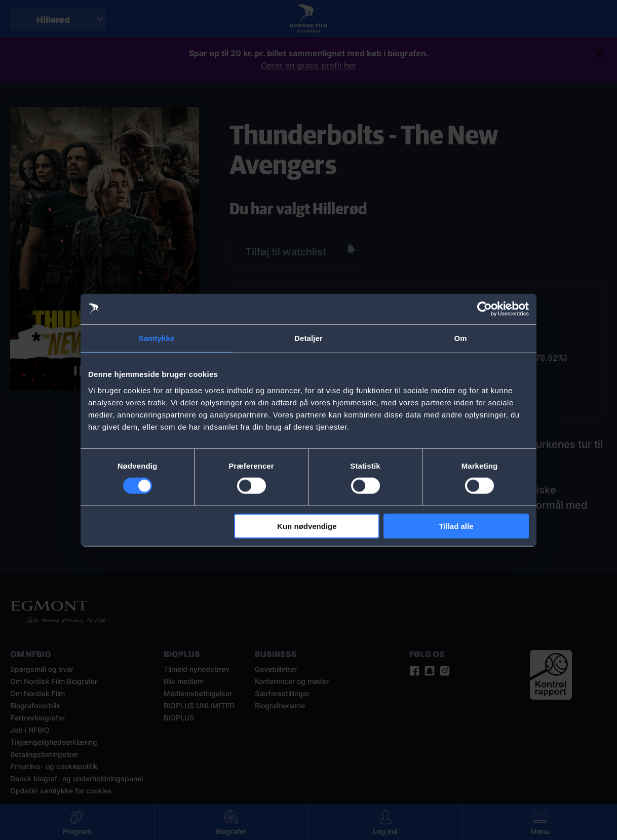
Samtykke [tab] (157, 338)
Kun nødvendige (307, 526)
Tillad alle (456, 526)
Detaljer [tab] (308, 338)
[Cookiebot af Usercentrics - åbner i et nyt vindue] (485, 309)
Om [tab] (460, 338)
